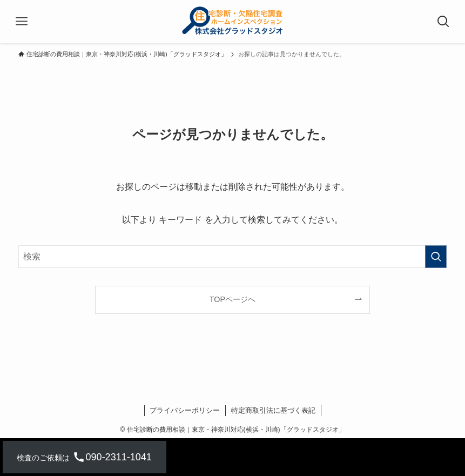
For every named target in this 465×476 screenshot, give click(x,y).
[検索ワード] (232, 257)
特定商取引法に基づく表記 (273, 410)
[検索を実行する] (436, 257)
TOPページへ (232, 299)
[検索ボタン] (443, 22)
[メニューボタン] (22, 22)
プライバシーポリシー (185, 410)
